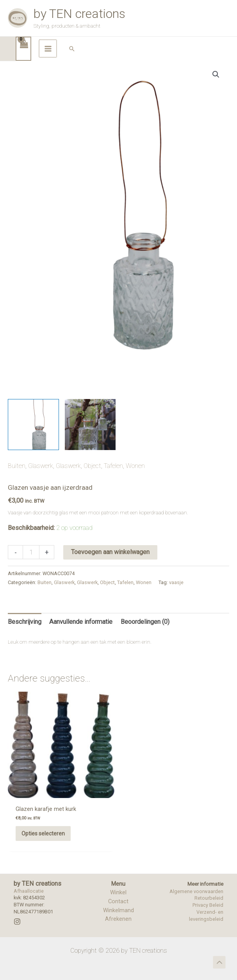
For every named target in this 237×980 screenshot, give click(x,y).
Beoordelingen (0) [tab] (145, 644)
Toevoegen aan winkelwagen (110, 575)
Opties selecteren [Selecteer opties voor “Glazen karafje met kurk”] (35, 826)
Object (92, 488)
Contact (118, 897)
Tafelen (113, 488)
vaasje (176, 605)
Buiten (17, 488)
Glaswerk (41, 488)
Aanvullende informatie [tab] (81, 644)
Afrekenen (118, 915)
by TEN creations (107, 26)
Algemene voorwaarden (196, 887)
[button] (226, 71)
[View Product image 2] (90, 447)
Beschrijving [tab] (25, 644)
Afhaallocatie (29, 887)
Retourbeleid (209, 894)
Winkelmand (118, 906)
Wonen (135, 488)
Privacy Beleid (208, 901)
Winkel (118, 888)
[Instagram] (17, 918)
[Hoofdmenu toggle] (202, 72)
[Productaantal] (31, 575)
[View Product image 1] (33, 447)
